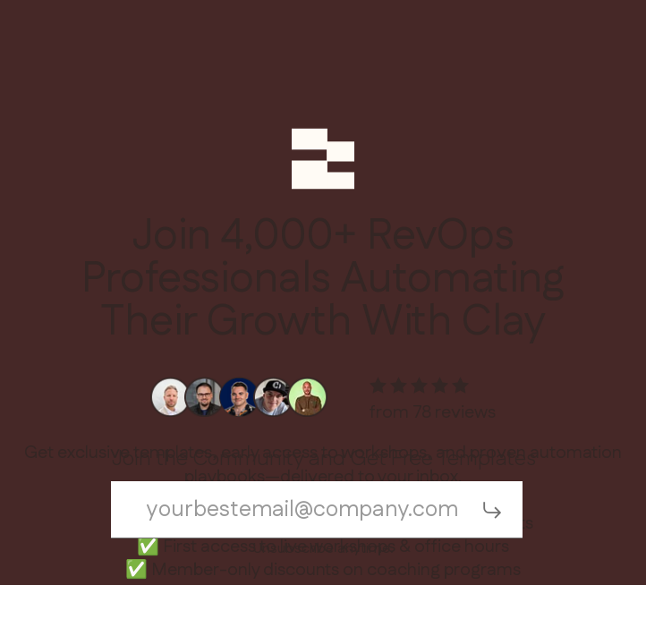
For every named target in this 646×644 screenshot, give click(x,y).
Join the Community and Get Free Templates (323, 459)
